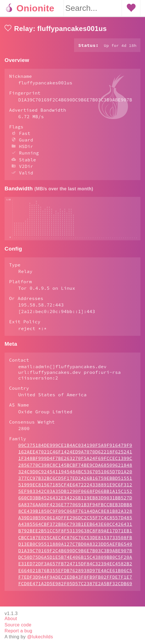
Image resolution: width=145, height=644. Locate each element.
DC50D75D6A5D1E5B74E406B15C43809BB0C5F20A (75, 568)
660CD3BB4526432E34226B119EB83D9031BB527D (75, 509)
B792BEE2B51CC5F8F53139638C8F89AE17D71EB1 (75, 542)
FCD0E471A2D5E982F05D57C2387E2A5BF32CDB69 (75, 595)
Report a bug (18, 631)
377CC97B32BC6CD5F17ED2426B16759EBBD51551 (75, 489)
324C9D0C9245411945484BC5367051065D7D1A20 (75, 483)
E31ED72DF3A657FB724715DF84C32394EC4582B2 (75, 575)
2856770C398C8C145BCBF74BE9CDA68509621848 (75, 476)
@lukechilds (40, 637)
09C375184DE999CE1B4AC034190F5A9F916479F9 (75, 457)
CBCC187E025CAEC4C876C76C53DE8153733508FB (75, 549)
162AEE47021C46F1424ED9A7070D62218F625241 (75, 463)
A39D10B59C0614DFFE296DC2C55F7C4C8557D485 (75, 529)
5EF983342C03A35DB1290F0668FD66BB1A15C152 (75, 503)
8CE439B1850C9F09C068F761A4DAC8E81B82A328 (75, 522)
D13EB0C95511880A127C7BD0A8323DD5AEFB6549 (75, 555)
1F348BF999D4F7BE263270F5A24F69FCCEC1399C (75, 470)
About (11, 619)
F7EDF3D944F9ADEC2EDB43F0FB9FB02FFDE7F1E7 (75, 588)
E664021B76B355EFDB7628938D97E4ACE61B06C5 (75, 582)
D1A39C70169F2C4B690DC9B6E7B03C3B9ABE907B (75, 562)
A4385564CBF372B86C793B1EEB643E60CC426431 (75, 535)
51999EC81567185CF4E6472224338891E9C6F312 (75, 496)
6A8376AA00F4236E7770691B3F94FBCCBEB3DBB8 (75, 516)
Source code (18, 625)
